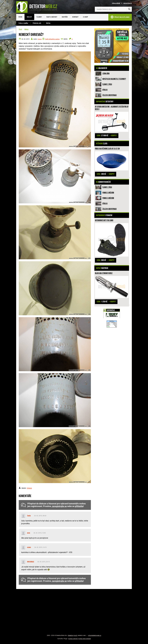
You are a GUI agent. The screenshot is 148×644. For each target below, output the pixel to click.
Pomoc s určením (108, 193)
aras (29, 533)
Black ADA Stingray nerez (104, 273)
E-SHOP (86, 17)
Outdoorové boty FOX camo (104, 220)
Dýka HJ (105, 90)
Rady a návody (52, 17)
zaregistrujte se (59, 506)
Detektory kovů (72, 635)
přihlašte (79, 506)
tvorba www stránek (85, 639)
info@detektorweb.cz (95, 635)
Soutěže (65, 17)
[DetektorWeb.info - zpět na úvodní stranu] (38, 7)
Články (39, 17)
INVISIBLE (31, 562)
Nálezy (29, 17)
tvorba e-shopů (73, 639)
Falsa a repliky (23, 23)
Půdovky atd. (37, 23)
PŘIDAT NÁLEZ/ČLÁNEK (120, 17)
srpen (29, 547)
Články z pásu (107, 84)
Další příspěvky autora (52, 39)
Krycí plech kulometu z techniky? (114, 79)
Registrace (128, 3)
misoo (40, 39)
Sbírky (48, 23)
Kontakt (75, 17)
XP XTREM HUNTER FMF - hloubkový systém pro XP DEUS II (112, 108)
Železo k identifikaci (109, 95)
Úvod (20, 17)
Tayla (29, 516)
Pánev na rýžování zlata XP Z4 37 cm (107, 149)
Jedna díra (106, 74)
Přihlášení (116, 3)
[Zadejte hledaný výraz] (113, 9)
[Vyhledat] (129, 9)
